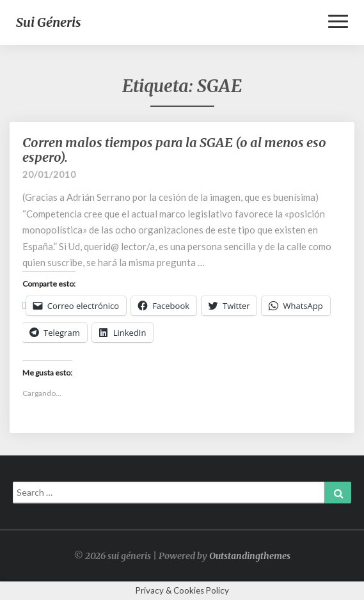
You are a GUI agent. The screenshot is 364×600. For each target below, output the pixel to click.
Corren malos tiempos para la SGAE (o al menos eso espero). (174, 150)
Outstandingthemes (250, 556)
